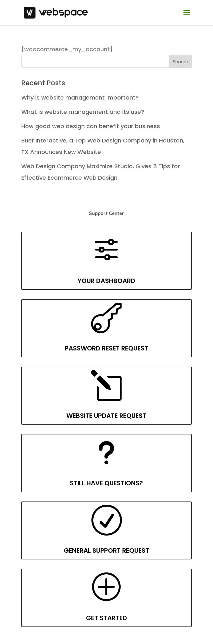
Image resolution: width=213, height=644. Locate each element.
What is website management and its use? (83, 112)
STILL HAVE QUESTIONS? (106, 483)
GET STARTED (106, 618)
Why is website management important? (80, 97)
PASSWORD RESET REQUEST (106, 348)
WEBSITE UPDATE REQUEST (106, 416)
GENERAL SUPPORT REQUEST (106, 551)
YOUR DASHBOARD (106, 281)
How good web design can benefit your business (91, 126)
